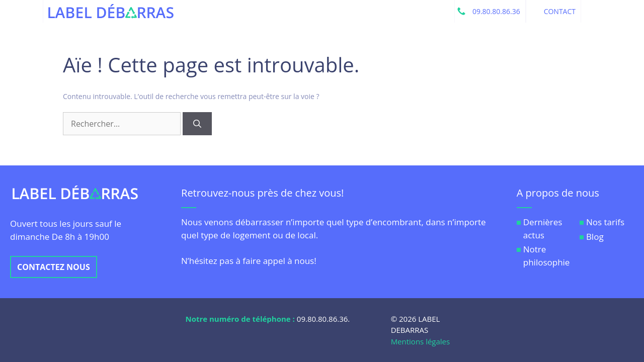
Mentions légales (421, 341)
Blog (595, 237)
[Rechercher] (197, 124)
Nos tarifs (605, 222)
